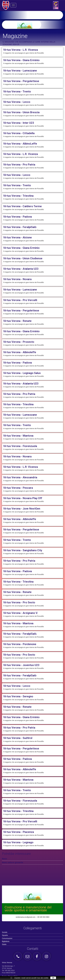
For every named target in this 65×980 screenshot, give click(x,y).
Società (5, 932)
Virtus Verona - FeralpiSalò (20, 227)
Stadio (4, 944)
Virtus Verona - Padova (18, 217)
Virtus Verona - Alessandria (20, 477)
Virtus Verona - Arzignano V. (21, 613)
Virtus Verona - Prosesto (19, 342)
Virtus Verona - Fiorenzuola (20, 446)
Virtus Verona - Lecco (17, 102)
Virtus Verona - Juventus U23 (21, 665)
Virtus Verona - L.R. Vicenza (21, 50)
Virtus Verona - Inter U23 (19, 123)
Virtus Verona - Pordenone (20, 644)
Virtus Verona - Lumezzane (20, 71)
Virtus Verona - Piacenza (19, 832)
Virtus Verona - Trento (17, 92)
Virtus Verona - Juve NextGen (22, 509)
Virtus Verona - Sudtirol (18, 738)
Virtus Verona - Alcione (18, 237)
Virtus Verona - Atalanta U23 (21, 269)
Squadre (5, 935)
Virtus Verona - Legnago (18, 842)
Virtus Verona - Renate (17, 321)
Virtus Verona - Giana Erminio (21, 60)
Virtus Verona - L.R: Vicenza (21, 467)
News (5, 859)
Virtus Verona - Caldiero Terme (22, 206)
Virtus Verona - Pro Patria (19, 165)
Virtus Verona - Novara (17, 279)
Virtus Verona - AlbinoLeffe (20, 144)
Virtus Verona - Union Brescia (21, 112)
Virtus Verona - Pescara (18, 488)
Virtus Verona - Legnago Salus (22, 373)
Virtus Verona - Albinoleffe (20, 352)
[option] (37, 25)
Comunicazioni (7, 938)
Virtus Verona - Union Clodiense (23, 258)
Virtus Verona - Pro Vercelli (20, 300)
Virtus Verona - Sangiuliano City (23, 550)
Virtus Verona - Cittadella (19, 133)
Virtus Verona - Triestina (18, 196)
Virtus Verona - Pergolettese (21, 81)
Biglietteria (6, 941)
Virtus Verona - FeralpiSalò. (20, 634)
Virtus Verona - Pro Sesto (19, 602)
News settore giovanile (13, 863)
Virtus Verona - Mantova (18, 436)
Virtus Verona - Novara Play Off (23, 498)
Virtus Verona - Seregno (18, 696)
